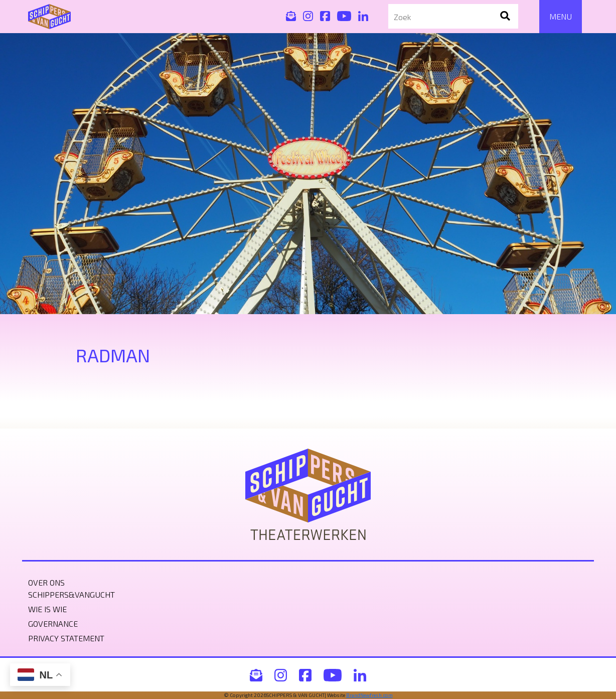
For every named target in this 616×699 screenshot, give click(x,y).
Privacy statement (66, 638)
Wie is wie (47, 609)
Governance (53, 623)
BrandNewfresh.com (369, 695)
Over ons (46, 582)
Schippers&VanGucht (71, 594)
